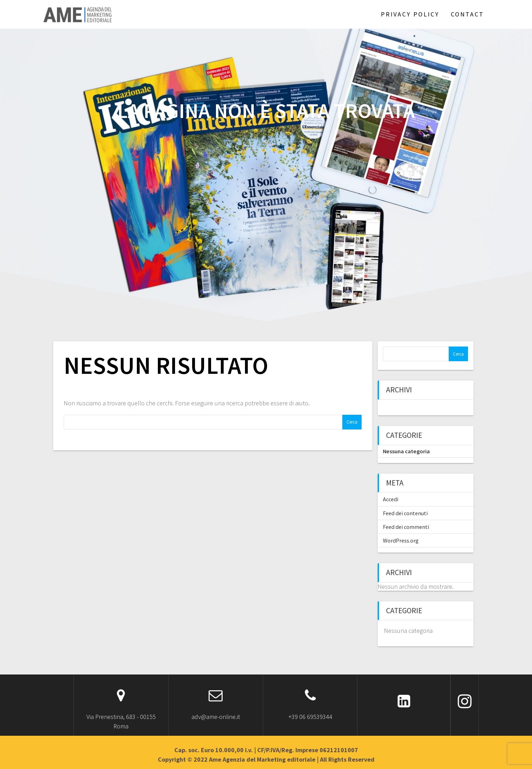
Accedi (391, 499)
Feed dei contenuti (405, 513)
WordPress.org (401, 540)
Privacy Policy (410, 14)
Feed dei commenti (406, 527)
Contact (467, 14)
